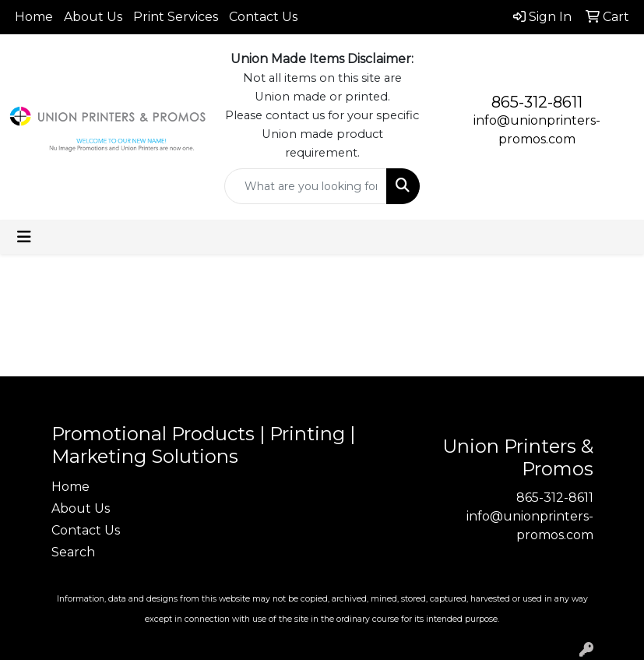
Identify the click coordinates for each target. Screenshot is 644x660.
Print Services (176, 17)
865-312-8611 (537, 102)
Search (73, 552)
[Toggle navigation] (24, 237)
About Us (93, 17)
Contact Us (263, 17)
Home (34, 17)
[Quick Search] (306, 186)
